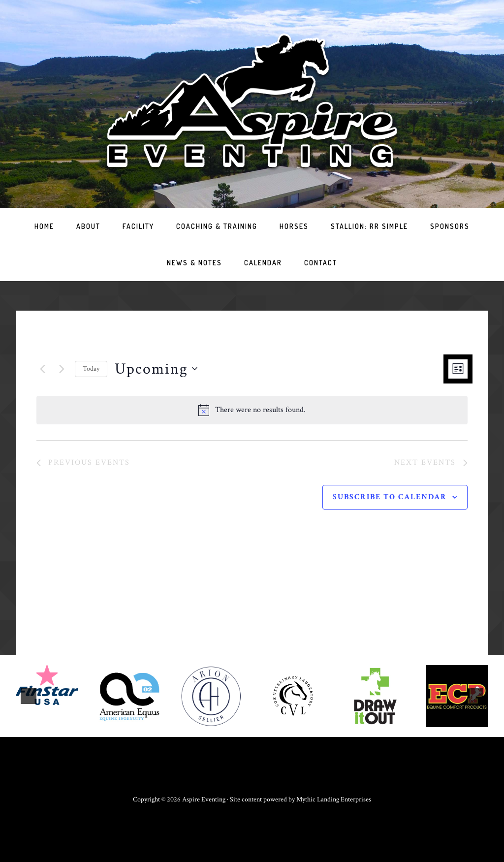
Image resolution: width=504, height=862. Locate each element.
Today (91, 369)
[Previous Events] (42, 369)
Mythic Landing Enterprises (334, 799)
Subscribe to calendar (390, 497)
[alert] (252, 410)
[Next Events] (62, 369)
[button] (29, 696)
